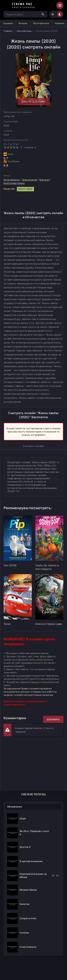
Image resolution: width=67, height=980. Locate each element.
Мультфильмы (41, 23)
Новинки (59, 23)
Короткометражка (14, 183)
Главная (8, 31)
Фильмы (23, 23)
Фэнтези (44, 180)
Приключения (30, 180)
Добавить (53, 719)
